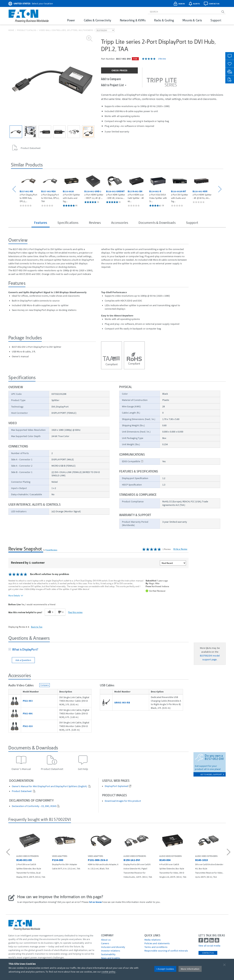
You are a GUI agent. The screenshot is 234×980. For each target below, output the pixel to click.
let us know (96, 902)
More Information (190, 969)
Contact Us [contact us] (208, 953)
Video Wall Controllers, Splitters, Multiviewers (66, 30)
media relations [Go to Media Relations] (152, 940)
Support (216, 20)
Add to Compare (111, 79)
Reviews (95, 222)
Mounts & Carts (192, 20)
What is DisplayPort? (25, 649)
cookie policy (108, 972)
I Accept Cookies (165, 969)
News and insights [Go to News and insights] (111, 958)
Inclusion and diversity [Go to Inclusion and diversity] (113, 947)
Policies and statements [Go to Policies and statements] (157, 943)
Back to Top (37, 627)
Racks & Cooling (164, 20)
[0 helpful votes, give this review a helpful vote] (50, 612)
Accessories (120, 222)
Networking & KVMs (133, 20)
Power (71, 20)
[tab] (99, 650)
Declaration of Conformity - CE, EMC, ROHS (34, 806)
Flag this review (75, 612)
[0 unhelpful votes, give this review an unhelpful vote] (60, 612)
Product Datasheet (22, 791)
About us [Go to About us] (106, 940)
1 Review (162, 59)
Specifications (68, 222)
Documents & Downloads (157, 222)
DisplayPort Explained (116, 786)
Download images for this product (123, 801)
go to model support (212, 774)
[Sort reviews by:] (173, 563)
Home (11, 30)
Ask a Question (23, 660)
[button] (15, 189)
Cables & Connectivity (98, 20)
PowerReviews (51, 550)
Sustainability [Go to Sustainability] (108, 954)
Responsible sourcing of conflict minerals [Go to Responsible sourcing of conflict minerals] (166, 951)
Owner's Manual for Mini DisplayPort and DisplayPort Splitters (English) (50, 786)
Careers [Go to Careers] (105, 943)
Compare (45, 685)
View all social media (209, 946)
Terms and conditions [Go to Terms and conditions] (156, 947)
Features (41, 222)
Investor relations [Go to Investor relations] (111, 951)
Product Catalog (27, 30)
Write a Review (180, 549)
